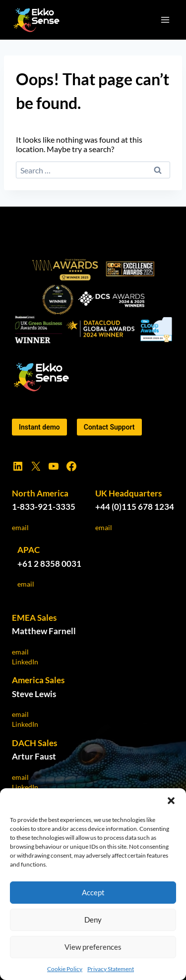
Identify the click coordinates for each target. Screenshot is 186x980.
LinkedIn (25, 662)
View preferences (93, 947)
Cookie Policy (65, 969)
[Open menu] (165, 20)
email (20, 527)
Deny (93, 920)
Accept (93, 892)
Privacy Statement (111, 969)
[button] (171, 801)
